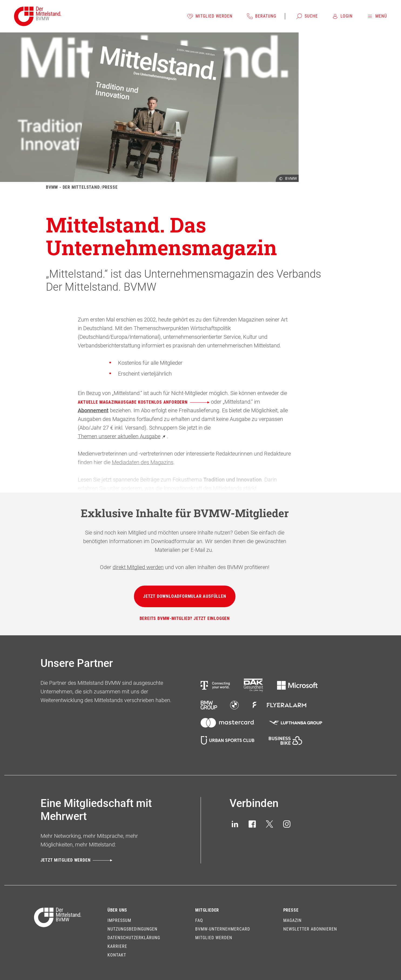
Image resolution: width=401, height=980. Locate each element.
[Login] (342, 16)
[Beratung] (261, 16)
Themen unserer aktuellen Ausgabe (122, 436)
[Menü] (377, 16)
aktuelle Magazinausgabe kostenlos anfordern (144, 402)
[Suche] (307, 16)
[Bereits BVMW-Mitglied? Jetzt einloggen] (185, 619)
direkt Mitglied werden (138, 567)
